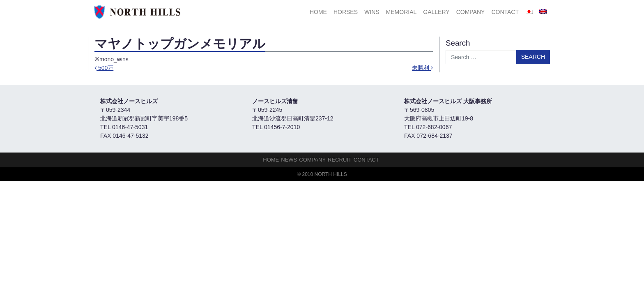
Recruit (340, 160)
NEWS (289, 160)
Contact (505, 12)
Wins (372, 12)
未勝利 (422, 68)
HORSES (346, 12)
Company (471, 12)
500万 (104, 68)
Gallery (436, 12)
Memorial (401, 12)
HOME (318, 12)
